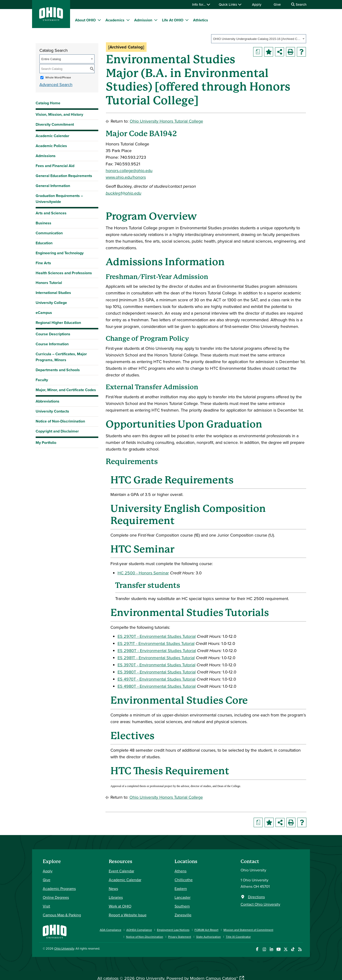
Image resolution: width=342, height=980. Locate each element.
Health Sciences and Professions (64, 273)
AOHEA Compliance (139, 930)
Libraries (116, 897)
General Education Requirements (64, 176)
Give (277, 4)
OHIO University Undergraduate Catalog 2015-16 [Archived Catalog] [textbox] (257, 39)
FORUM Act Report (207, 930)
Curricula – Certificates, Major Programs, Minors (61, 357)
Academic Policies (51, 146)
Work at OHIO (120, 906)
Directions (256, 897)
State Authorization (209, 937)
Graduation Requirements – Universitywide (59, 199)
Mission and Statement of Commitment (248, 930)
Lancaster (183, 897)
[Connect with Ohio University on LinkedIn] (271, 949)
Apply (257, 4)
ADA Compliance (111, 930)
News (113, 889)
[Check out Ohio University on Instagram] (264, 949)
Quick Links (230, 4)
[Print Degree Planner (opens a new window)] (258, 52)
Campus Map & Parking (62, 915)
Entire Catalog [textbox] (51, 59)
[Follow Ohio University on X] (286, 949)
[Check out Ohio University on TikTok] (293, 949)
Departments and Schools (58, 370)
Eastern (181, 889)
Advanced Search (56, 84)
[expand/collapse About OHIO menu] (99, 20)
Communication (49, 233)
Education (44, 243)
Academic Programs (59, 889)
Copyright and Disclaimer (57, 431)
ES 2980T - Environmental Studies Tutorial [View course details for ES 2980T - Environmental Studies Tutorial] (157, 651)
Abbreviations (47, 401)
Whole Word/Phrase (58, 77)
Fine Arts (43, 263)
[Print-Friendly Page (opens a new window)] (290, 52)
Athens (180, 871)
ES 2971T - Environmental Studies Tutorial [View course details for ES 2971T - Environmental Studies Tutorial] (156, 643)
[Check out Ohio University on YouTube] (278, 949)
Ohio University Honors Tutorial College (166, 121)
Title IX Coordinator (238, 937)
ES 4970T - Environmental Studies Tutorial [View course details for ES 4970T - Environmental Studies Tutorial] (157, 679)
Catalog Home (48, 103)
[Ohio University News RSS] (300, 949)
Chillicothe (184, 880)
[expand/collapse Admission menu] (156, 20)
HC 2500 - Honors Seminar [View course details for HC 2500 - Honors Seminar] (143, 573)
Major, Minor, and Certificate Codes (66, 390)
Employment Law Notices (173, 930)
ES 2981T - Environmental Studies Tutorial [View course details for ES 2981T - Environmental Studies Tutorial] (156, 658)
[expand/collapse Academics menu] (128, 20)
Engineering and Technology (60, 253)
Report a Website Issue (128, 915)
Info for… (201, 4)
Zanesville (183, 915)
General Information (53, 186)
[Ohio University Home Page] (55, 931)
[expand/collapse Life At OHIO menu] (187, 20)
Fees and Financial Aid (55, 166)
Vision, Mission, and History (59, 114)
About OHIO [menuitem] (85, 20)
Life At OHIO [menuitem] (173, 20)
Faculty (42, 380)
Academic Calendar (52, 136)
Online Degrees (56, 897)
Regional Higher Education (58, 323)
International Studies (53, 293)
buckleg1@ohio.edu (123, 193)
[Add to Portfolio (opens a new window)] (269, 52)
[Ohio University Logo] (51, 19)
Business (43, 223)
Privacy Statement (180, 937)
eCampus (44, 313)
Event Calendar (121, 871)
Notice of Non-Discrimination (60, 421)
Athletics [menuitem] (201, 20)
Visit (46, 906)
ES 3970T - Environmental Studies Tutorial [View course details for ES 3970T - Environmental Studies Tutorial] (157, 665)
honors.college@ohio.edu (129, 171)
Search (299, 4)
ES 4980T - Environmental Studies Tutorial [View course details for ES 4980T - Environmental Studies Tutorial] (157, 686)
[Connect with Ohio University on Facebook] (257, 949)
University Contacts (52, 411)
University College (51, 303)
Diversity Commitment (55, 124)
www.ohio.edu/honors (126, 177)
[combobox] (259, 39)
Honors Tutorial (49, 283)
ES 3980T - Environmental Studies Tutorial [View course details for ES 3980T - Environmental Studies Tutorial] (157, 672)
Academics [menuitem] (115, 20)
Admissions (46, 156)
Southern (182, 906)
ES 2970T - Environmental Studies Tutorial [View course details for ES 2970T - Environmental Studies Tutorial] (157, 636)
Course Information (52, 344)
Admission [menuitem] (143, 20)
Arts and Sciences (51, 213)
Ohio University (64, 948)
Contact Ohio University (260, 904)
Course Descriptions (53, 334)
